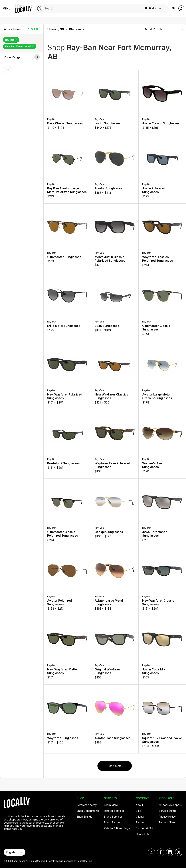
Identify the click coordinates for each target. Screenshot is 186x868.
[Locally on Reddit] (151, 852)
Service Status (167, 811)
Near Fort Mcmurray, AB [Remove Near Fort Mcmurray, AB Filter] (20, 46)
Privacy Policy (167, 817)
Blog (139, 811)
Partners (141, 822)
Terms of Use (167, 822)
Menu (7, 8)
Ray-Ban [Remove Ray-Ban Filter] (11, 40)
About (139, 805)
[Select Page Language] (15, 852)
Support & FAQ (145, 828)
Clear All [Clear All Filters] (34, 29)
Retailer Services (114, 811)
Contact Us (142, 834)
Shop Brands (84, 817)
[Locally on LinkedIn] (170, 852)
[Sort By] (164, 29)
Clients (140, 817)
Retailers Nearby (87, 805)
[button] (22, 57)
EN (173, 8)
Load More (115, 766)
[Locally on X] (179, 852)
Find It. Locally (155, 8)
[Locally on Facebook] (161, 852)
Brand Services (113, 817)
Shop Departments (88, 811)
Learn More (111, 805)
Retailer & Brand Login (117, 828)
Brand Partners (113, 822)
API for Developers (170, 805)
